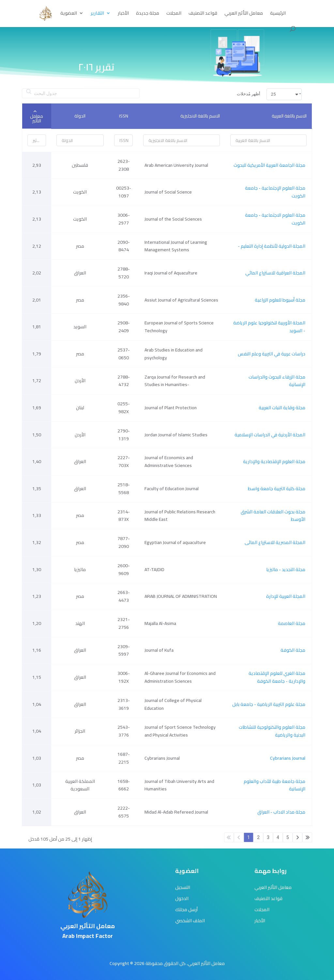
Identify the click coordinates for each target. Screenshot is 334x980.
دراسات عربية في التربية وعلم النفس (272, 354)
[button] (284, 94)
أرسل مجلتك (186, 910)
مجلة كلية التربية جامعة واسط (277, 489)
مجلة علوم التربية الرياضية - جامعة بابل (269, 704)
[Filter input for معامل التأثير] (37, 140)
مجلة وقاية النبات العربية (282, 408)
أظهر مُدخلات (269, 94)
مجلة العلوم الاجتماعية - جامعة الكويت (275, 219)
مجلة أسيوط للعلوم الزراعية (280, 300)
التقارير (97, 14)
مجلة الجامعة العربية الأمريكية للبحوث (269, 165)
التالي (297, 837)
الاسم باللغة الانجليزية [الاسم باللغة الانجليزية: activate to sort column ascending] (200, 116)
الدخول (182, 898)
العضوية (69, 14)
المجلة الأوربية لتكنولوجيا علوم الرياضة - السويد (269, 327)
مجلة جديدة (148, 14)
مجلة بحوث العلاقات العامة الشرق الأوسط (273, 516)
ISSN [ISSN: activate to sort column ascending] (124, 116)
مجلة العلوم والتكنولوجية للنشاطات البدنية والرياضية (272, 731)
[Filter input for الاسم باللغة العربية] (268, 140)
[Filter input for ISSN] (123, 140)
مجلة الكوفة (293, 650)
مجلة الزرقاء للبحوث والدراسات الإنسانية (277, 381)
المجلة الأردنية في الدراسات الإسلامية (270, 435)
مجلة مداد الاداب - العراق (281, 812)
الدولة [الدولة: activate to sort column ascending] (80, 116)
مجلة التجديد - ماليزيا (286, 569)
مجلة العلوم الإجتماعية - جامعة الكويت (275, 192)
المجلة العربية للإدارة (286, 596)
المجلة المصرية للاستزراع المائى (275, 542)
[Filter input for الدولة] (80, 140)
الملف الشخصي (190, 921)
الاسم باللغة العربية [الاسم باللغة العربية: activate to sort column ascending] (289, 116)
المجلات (174, 14)
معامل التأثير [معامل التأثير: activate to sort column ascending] (37, 118)
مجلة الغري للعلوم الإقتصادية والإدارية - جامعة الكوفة (277, 677)
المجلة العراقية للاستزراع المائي (275, 273)
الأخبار (123, 14)
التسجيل (183, 887)
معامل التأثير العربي (244, 14)
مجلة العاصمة (292, 623)
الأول (229, 837)
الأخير (307, 837)
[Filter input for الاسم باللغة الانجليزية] (182, 140)
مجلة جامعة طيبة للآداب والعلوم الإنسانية (274, 785)
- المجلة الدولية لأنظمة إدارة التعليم (272, 246)
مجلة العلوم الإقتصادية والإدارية (274, 461)
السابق (239, 837)
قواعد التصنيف (203, 14)
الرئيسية (278, 14)
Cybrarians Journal (288, 758)
